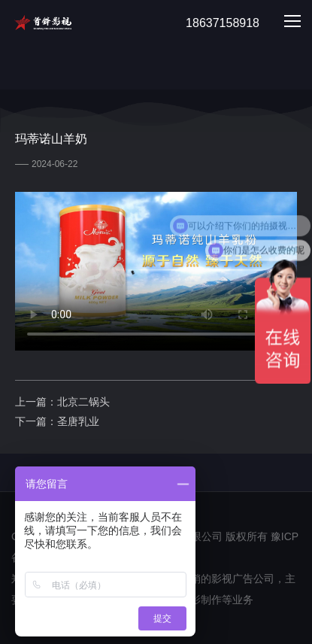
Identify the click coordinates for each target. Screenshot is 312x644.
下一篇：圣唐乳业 (57, 421)
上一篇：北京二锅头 (62, 402)
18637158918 (214, 24)
